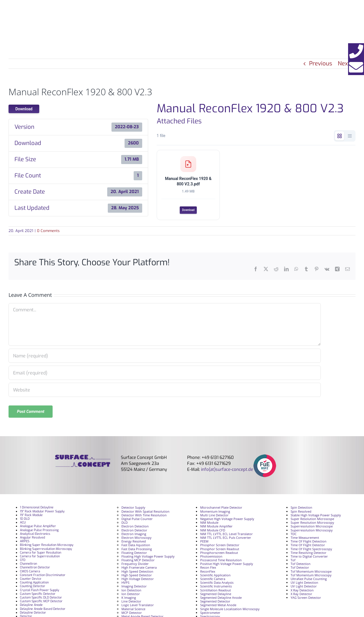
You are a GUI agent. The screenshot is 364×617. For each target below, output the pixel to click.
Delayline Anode (31, 606)
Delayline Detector (33, 614)
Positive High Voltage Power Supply (227, 565)
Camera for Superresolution (40, 557)
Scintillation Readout (216, 591)
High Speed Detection (137, 573)
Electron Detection (135, 528)
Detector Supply (133, 509)
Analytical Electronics (35, 535)
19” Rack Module (31, 516)
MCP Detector (132, 614)
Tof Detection (301, 565)
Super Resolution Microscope (312, 520)
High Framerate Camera (139, 569)
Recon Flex (208, 569)
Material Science (133, 610)
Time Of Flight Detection (309, 543)
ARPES (25, 543)
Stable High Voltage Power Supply (316, 516)
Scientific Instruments (216, 588)
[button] (356, 51)
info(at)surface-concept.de (227, 471)
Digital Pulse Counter (137, 520)
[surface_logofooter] (83, 458)
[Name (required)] (165, 357)
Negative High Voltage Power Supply (227, 520)
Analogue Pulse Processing (39, 531)
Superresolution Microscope (312, 528)
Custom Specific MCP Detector (41, 603)
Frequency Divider (135, 565)
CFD (23, 561)
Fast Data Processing (137, 550)
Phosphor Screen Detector (220, 546)
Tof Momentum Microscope (311, 573)
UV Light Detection (304, 584)
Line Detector (131, 603)
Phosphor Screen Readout (220, 550)
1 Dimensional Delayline (37, 509)
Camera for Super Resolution (41, 554)
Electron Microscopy (136, 539)
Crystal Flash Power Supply (40, 591)
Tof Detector (300, 569)
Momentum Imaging (215, 513)
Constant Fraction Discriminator (43, 576)
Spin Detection (301, 509)
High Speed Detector (137, 576)
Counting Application (34, 584)
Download (24, 109)
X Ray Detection (302, 591)
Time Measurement (305, 539)
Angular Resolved (32, 539)
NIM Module (209, 524)
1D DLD (25, 520)
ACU (23, 524)
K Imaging (129, 599)
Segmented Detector (215, 603)
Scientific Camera (213, 580)
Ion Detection (131, 591)
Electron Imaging (134, 535)
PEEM (204, 543)
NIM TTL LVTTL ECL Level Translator (227, 535)
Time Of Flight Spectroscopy (311, 550)
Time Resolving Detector (309, 554)
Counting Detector (33, 588)
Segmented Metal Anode (218, 606)
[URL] (165, 391)
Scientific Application (215, 576)
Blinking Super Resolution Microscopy (47, 546)
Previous (321, 64)
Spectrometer (210, 614)
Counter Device (31, 580)
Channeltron (28, 565)
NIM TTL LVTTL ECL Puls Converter (226, 539)
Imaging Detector (134, 588)
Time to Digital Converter (309, 557)
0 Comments (48, 232)
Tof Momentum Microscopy (311, 576)
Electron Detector (134, 531)
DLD (125, 524)
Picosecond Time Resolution (221, 561)
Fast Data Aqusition (136, 546)
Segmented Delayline (216, 595)
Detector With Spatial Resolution (145, 513)
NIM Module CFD (213, 531)
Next (344, 64)
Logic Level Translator (138, 606)
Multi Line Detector (214, 516)
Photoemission (211, 557)
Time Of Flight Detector (308, 546)
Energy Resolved (134, 543)
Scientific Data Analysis (217, 584)
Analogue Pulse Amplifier (38, 528)
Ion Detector (131, 595)
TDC (294, 535)
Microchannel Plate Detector (221, 509)
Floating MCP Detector (138, 561)
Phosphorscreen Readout (219, 554)
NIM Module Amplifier (216, 528)
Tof (293, 561)
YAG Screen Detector (306, 599)
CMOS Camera (30, 573)
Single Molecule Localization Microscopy (230, 610)
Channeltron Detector (35, 569)
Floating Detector (134, 554)
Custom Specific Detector (38, 595)
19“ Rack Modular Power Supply (42, 513)
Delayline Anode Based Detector (43, 610)
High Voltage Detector (138, 580)
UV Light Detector (304, 588)
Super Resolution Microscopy (312, 524)
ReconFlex (208, 573)
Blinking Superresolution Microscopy (46, 550)
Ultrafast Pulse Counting (309, 580)
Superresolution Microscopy (312, 531)
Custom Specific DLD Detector (41, 599)
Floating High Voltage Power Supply (148, 557)
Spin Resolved (301, 513)
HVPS (125, 584)
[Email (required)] (165, 374)
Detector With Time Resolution (144, 516)
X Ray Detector (301, 595)
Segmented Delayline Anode (221, 599)
